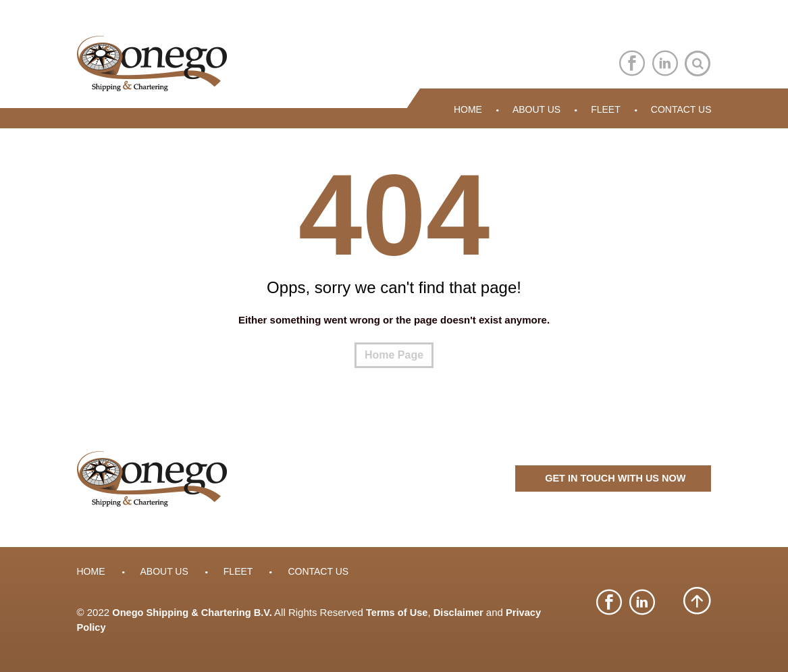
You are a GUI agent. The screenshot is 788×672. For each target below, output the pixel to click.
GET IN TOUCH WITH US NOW (613, 480)
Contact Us (681, 110)
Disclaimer (465, 613)
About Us (536, 110)
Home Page (394, 356)
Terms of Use (402, 613)
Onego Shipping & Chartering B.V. (194, 613)
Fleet (606, 110)
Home (468, 110)
